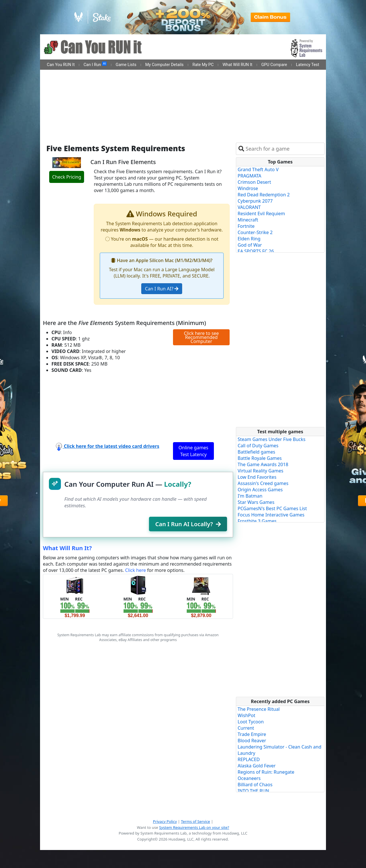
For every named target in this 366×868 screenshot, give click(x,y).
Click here (135, 570)
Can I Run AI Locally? (188, 524)
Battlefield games (256, 452)
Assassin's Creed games (263, 483)
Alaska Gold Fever (257, 766)
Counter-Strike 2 (255, 232)
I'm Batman (250, 496)
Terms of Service (196, 821)
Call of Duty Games (258, 446)
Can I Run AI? (162, 289)
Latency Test (308, 65)
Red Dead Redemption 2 (264, 195)
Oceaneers (249, 778)
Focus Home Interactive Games (271, 515)
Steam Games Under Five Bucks (271, 439)
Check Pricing (66, 177)
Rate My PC (203, 65)
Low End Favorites (257, 477)
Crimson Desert (254, 182)
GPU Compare (274, 65)
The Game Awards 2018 (263, 464)
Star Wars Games (256, 502)
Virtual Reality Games (260, 471)
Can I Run (95, 64)
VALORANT (249, 207)
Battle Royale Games (260, 458)
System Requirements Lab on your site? (194, 827)
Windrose (248, 188)
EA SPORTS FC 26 (256, 251)
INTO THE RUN (253, 791)
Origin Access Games (260, 490)
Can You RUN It (61, 65)
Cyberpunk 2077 (255, 201)
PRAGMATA (249, 176)
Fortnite (246, 226)
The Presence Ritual (259, 709)
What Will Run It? (67, 548)
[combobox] (284, 149)
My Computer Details (164, 65)
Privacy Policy (165, 821)
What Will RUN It (237, 65)
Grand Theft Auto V (258, 169)
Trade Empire (252, 734)
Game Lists (126, 65)
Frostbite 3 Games (257, 521)
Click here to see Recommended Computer (201, 337)
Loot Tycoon (251, 722)
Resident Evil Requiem (261, 213)
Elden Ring (249, 239)
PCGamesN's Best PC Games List (272, 508)
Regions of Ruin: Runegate (266, 772)
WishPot (246, 715)
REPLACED (249, 759)
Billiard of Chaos (255, 785)
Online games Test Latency (193, 451)
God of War (250, 245)
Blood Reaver (252, 741)
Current (246, 728)
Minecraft (248, 220)
